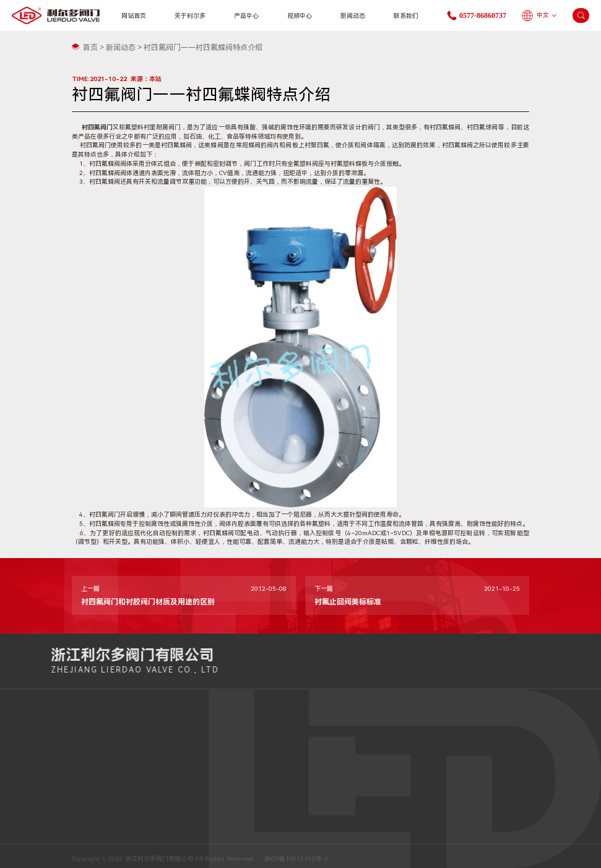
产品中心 (246, 16)
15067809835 (205, 733)
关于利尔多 (190, 16)
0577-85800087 (209, 756)
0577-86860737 (531, 666)
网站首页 (134, 16)
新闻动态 (353, 16)
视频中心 (300, 16)
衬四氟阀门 (97, 127)
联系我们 (406, 16)
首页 (90, 48)
